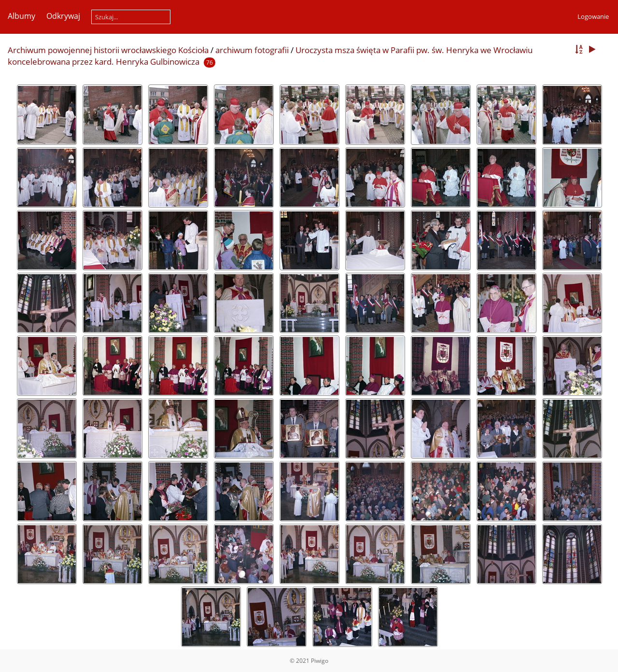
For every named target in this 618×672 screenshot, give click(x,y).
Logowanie (593, 16)
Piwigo (320, 661)
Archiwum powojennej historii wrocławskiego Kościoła (108, 50)
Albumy (21, 16)
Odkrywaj (63, 16)
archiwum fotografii (252, 50)
